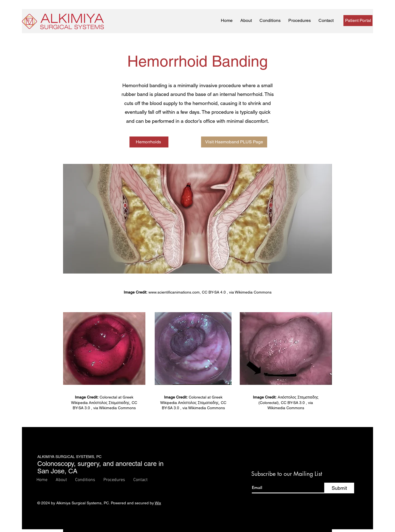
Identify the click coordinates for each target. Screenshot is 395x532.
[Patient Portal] (358, 21)
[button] (270, 21)
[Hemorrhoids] (149, 142)
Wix (158, 503)
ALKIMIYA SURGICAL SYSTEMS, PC (69, 457)
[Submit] (339, 488)
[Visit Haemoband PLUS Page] (234, 142)
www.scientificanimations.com (174, 292)
